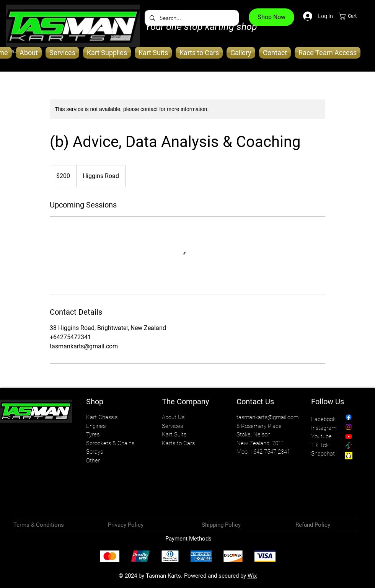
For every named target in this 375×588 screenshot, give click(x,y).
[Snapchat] (349, 456)
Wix (252, 576)
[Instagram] (349, 427)
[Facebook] (349, 417)
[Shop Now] (271, 17)
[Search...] (191, 18)
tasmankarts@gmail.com (267, 417)
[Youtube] (349, 436)
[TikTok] (349, 446)
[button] (352, 16)
